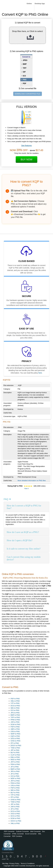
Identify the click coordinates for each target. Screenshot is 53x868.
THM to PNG (15, 748)
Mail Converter (36, 831)
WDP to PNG (15, 734)
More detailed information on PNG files (32, 481)
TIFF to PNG (15, 717)
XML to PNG (15, 701)
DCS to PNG (15, 706)
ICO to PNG (15, 710)
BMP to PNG (15, 715)
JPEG (25, 60)
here (40, 373)
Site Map (5, 863)
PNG (25, 80)
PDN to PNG (15, 764)
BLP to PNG (15, 753)
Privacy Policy (14, 863)
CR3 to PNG (15, 731)
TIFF (25, 68)
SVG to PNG (15, 738)
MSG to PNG (15, 760)
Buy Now (26, 159)
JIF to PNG (15, 767)
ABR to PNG (15, 729)
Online (29, 4)
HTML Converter (18, 834)
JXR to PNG (15, 722)
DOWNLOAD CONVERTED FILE (28, 94)
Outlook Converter (22, 831)
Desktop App (40, 4)
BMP (25, 64)
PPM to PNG (15, 720)
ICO (24, 76)
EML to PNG (15, 757)
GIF (24, 72)
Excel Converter (31, 834)
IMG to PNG (15, 708)
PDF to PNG (15, 699)
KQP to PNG (15, 736)
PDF (25, 83)
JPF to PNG (15, 750)
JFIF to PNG (15, 762)
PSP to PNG (15, 727)
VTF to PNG (15, 703)
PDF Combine (17, 836)
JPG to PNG (15, 713)
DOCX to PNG (16, 746)
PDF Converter (9, 831)
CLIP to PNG (15, 755)
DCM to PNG (15, 724)
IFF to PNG (15, 743)
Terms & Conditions (28, 863)
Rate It (26, 488)
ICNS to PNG (16, 741)
